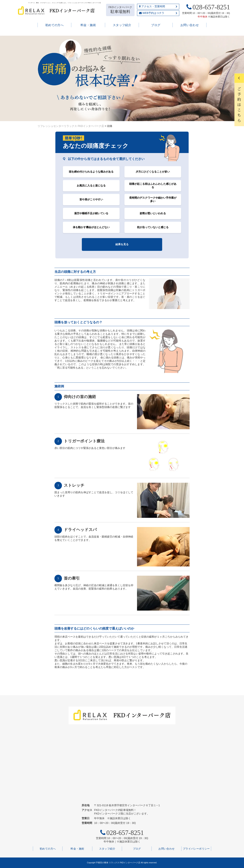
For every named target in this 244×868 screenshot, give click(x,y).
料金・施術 (88, 25)
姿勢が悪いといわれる (153, 213)
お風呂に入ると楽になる (91, 186)
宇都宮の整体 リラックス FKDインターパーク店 (118, 863)
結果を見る (122, 244)
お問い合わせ (190, 25)
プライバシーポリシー (196, 849)
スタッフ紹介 (122, 25)
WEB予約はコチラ (152, 13)
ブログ (156, 25)
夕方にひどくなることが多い (153, 172)
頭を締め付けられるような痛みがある (91, 172)
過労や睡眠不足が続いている (91, 213)
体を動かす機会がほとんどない (91, 227)
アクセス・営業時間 (152, 6)
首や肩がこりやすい (91, 199)
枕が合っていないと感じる (153, 227)
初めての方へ (55, 25)
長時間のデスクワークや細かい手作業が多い (153, 199)
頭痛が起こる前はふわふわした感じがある (153, 186)
